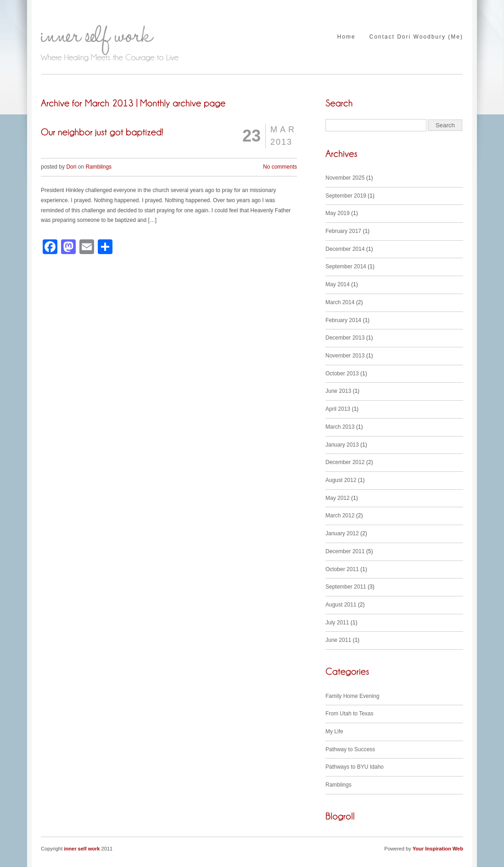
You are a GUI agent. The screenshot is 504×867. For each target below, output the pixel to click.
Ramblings (98, 167)
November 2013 (345, 356)
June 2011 (338, 640)
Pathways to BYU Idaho (355, 767)
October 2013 (342, 374)
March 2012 (340, 516)
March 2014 (340, 302)
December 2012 (345, 462)
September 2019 (346, 196)
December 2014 (345, 249)
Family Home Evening (352, 696)
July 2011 (337, 623)
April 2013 (338, 409)
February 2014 (343, 320)
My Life (334, 731)
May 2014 (338, 284)
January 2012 (342, 533)
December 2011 (345, 551)
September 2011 (346, 587)
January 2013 (342, 445)
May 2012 (338, 498)
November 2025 (345, 178)
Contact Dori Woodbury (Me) (417, 37)
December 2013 (345, 338)
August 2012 (341, 480)
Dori (71, 167)
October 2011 (342, 569)
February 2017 (343, 231)
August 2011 (341, 605)
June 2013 (338, 391)
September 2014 (346, 266)
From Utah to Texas (349, 714)
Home (346, 37)
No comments (280, 167)
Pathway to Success (350, 749)
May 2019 (338, 213)
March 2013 (340, 427)
